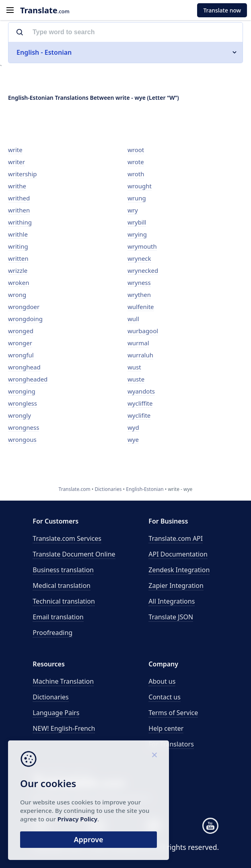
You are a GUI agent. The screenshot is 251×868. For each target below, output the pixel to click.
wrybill (137, 222)
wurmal (138, 343)
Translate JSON (171, 617)
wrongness (24, 427)
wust (134, 367)
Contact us (165, 697)
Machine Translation (63, 681)
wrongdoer (24, 307)
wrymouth (142, 246)
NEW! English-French (64, 728)
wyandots (141, 391)
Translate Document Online (74, 554)
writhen (19, 210)
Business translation (63, 570)
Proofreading (52, 633)
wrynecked (143, 270)
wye (133, 439)
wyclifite (139, 415)
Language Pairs (56, 713)
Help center (166, 728)
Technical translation (64, 601)
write (15, 150)
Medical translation (62, 586)
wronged (21, 331)
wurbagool (143, 331)
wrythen (139, 295)
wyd (133, 427)
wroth (136, 174)
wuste (136, 379)
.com (45, 10)
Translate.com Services (67, 538)
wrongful (21, 355)
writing (18, 246)
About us (162, 681)
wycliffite (140, 403)
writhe (17, 186)
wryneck (139, 258)
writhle (18, 234)
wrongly (20, 415)
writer (16, 162)
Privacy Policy (77, 819)
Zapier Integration (176, 586)
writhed (19, 198)
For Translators (171, 744)
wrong (17, 295)
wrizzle (18, 270)
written (18, 258)
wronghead (24, 367)
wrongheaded (28, 379)
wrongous (22, 439)
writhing (20, 222)
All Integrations (172, 601)
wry (133, 210)
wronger (20, 343)
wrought (140, 186)
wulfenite (141, 307)
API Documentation (178, 554)
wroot (136, 150)
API (176, 538)
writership (22, 174)
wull (133, 319)
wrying (137, 234)
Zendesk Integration (179, 570)
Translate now (222, 10)
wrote (136, 162)
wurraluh (140, 355)
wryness (139, 282)
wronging (22, 391)
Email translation (58, 617)
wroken (19, 282)
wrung (137, 198)
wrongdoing (25, 319)
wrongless (23, 403)
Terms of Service (173, 713)
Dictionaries (50, 697)
